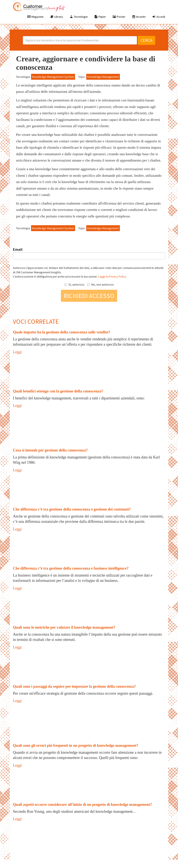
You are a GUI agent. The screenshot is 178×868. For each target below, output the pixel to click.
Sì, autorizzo (74, 284)
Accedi (159, 17)
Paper (100, 17)
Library (56, 17)
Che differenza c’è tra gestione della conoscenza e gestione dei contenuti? (72, 509)
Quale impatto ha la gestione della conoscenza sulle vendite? (62, 332)
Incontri (139, 17)
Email (18, 249)
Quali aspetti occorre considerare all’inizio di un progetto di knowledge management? (82, 805)
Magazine (35, 17)
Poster (119, 17)
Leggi (17, 352)
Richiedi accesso (89, 296)
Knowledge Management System (53, 77)
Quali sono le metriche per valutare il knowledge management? (64, 627)
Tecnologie (79, 17)
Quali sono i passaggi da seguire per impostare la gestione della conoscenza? (74, 686)
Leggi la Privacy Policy (112, 276)
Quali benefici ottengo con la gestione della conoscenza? (58, 391)
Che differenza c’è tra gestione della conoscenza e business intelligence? (71, 568)
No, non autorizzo (100, 284)
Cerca (147, 40)
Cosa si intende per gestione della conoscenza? (50, 450)
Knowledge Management (103, 77)
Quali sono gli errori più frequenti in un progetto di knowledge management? (76, 745)
